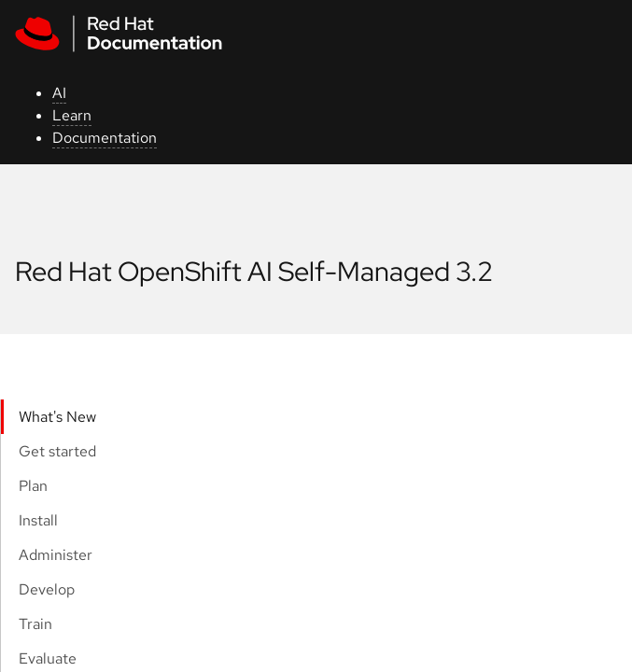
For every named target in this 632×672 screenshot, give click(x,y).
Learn (72, 115)
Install (38, 520)
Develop (47, 589)
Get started (57, 451)
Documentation (105, 138)
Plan (33, 486)
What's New (57, 417)
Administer (56, 555)
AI (59, 93)
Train (35, 624)
